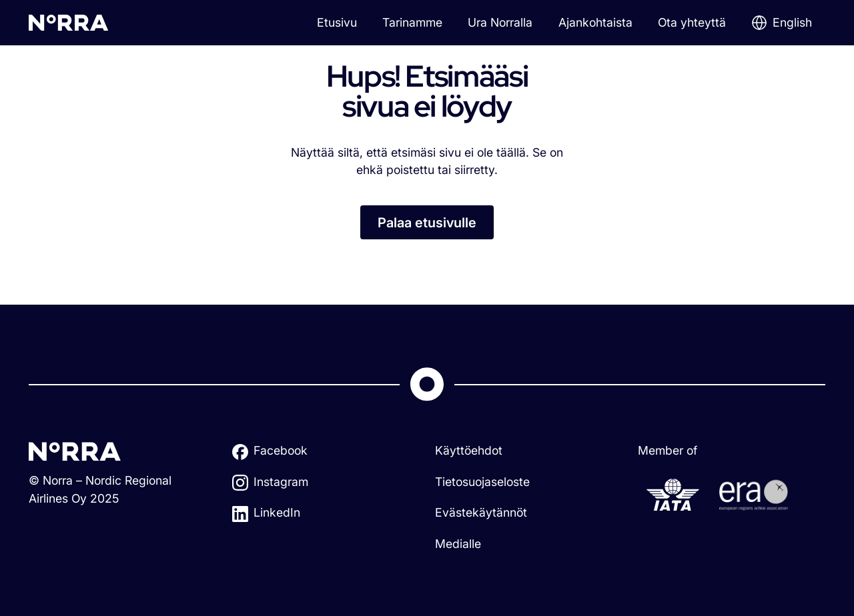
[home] (69, 22)
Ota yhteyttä (692, 22)
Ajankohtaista (595, 22)
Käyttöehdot (469, 450)
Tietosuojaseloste (482, 482)
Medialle (458, 544)
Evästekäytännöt (481, 512)
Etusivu (337, 22)
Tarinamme (412, 22)
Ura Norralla (500, 22)
